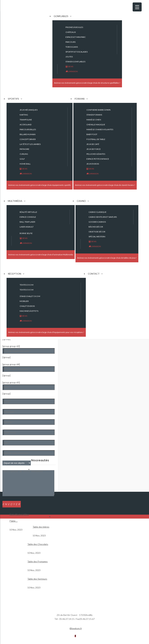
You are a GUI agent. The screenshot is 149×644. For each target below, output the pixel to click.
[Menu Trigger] (137, 7)
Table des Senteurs (37, 584)
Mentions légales (92, 633)
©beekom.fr (76, 633)
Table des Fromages (37, 566)
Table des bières (41, 532)
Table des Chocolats (38, 549)
